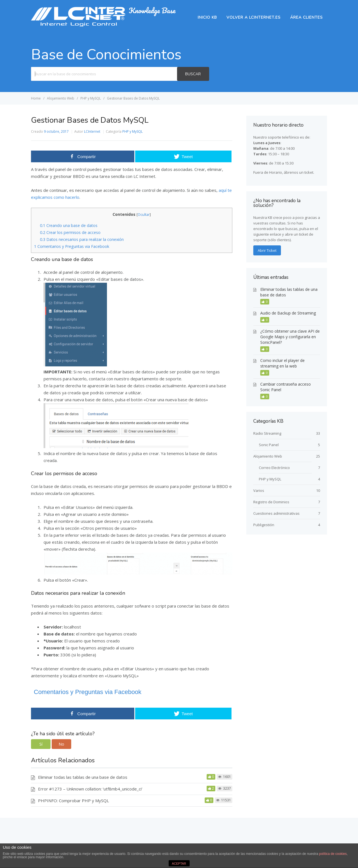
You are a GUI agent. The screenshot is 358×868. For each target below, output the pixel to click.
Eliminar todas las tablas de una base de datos (83, 777)
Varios (259, 490)
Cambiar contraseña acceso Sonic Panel (286, 387)
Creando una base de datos (69, 225)
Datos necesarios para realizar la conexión (82, 239)
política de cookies (333, 854)
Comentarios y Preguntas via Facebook (72, 246)
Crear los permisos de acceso (70, 232)
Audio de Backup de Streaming (288, 313)
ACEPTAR (179, 864)
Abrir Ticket (267, 250)
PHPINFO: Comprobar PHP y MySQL (73, 801)
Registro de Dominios (271, 502)
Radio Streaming (267, 433)
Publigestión (264, 525)
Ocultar (144, 214)
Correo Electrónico (274, 468)
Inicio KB (207, 17)
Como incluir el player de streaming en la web (282, 363)
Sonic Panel (269, 445)
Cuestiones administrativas (276, 513)
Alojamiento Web (268, 456)
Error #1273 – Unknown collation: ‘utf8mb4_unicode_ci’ (90, 789)
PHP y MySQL (133, 131)
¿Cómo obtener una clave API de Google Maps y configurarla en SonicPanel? (290, 337)
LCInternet (92, 131)
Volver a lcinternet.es (254, 17)
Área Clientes (306, 17)
